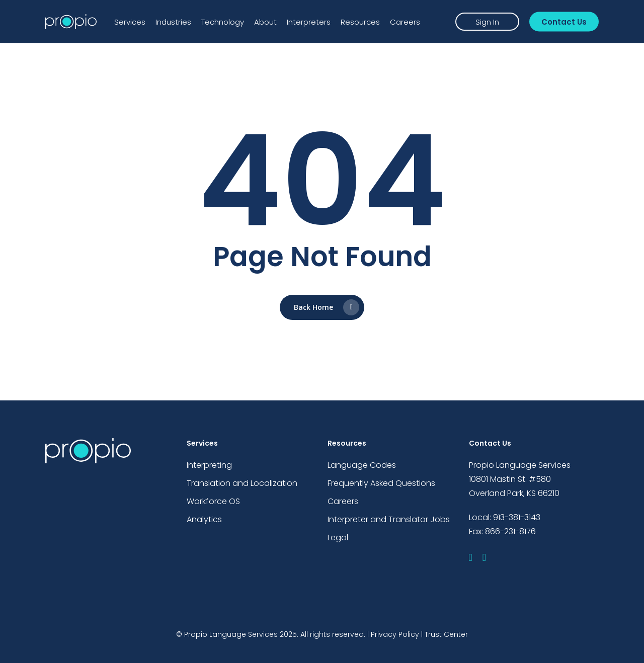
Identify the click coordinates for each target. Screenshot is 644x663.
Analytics (204, 519)
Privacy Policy (395, 634)
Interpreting (209, 465)
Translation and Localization (242, 483)
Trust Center (446, 634)
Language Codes (362, 465)
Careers (343, 501)
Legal (338, 537)
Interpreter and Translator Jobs (389, 519)
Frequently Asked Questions (381, 483)
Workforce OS (213, 501)
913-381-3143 (517, 517)
